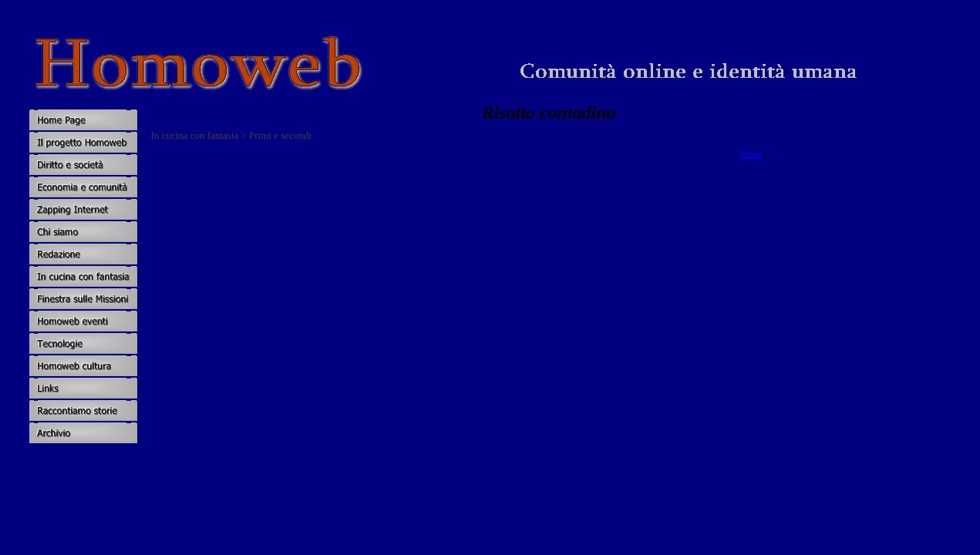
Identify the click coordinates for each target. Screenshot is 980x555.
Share (751, 154)
